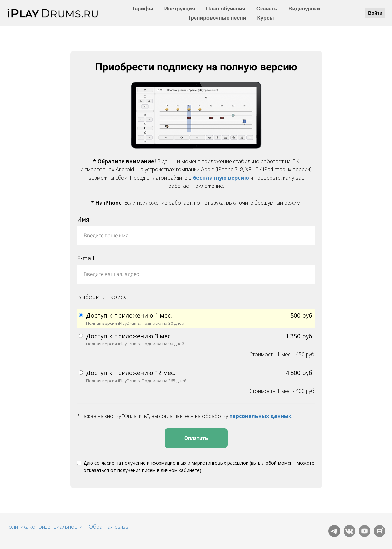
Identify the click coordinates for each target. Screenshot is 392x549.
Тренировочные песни (217, 18)
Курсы (266, 18)
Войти (375, 13)
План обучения (226, 9)
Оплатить (196, 438)
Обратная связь (109, 527)
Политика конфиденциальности (44, 527)
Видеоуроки (304, 9)
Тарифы (142, 9)
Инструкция (180, 9)
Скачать (267, 9)
